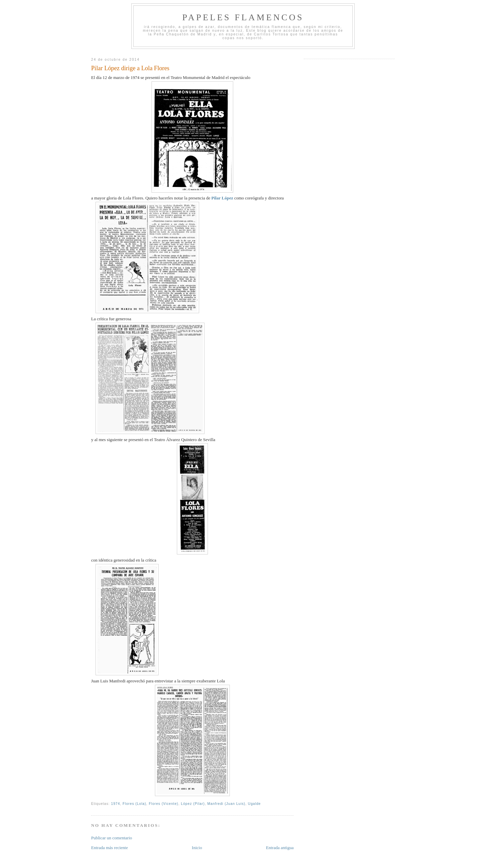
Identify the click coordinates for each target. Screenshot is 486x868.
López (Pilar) (193, 804)
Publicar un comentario (112, 838)
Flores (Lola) (134, 804)
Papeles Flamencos (243, 17)
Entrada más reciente (110, 848)
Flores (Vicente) (164, 804)
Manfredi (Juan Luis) (226, 804)
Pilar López (222, 198)
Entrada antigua (280, 848)
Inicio (197, 848)
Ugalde (254, 804)
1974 (116, 804)
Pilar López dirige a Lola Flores (130, 68)
